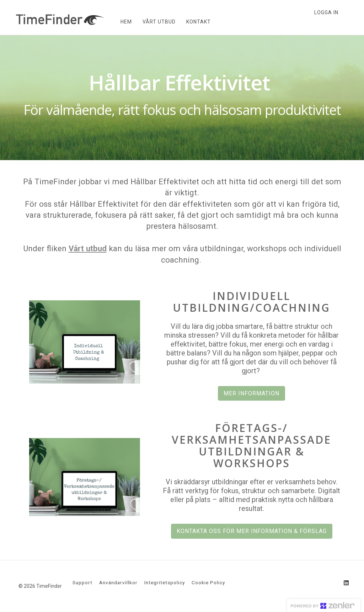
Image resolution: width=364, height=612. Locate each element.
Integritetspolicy (165, 582)
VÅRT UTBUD (158, 22)
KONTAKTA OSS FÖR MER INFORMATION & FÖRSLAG (252, 531)
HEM (125, 22)
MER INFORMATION (251, 393)
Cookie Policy (208, 582)
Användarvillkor (118, 582)
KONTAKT (198, 22)
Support (82, 582)
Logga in (326, 12)
